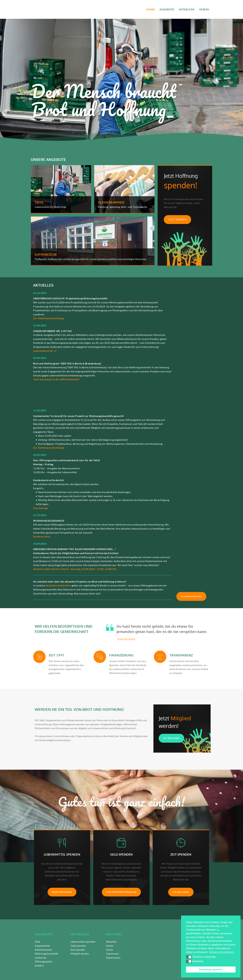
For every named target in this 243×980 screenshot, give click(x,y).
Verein (110, 946)
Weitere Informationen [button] (222, 952)
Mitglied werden (80, 954)
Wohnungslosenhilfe (47, 954)
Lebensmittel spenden (83, 942)
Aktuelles (111, 942)
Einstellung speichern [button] (211, 969)
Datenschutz (114, 958)
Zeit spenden (78, 950)
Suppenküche (42, 946)
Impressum (112, 954)
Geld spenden (78, 946)
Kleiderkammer (43, 950)
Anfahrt (39, 965)
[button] (189, 957)
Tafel (37, 942)
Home (109, 950)
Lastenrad (40, 958)
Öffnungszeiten (44, 961)
